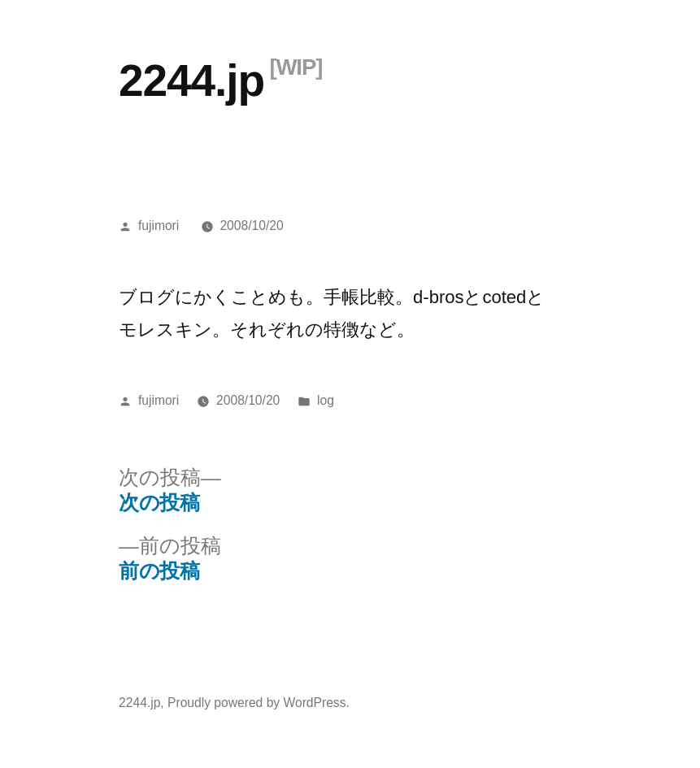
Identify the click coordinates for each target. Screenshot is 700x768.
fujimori (159, 226)
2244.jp (191, 80)
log (326, 400)
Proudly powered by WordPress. (259, 703)
